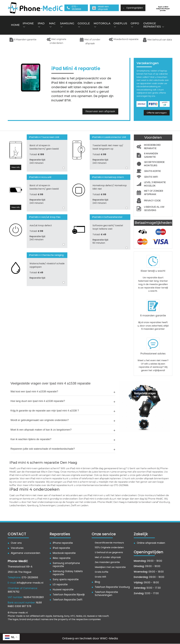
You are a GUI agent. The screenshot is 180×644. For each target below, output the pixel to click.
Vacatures (17, 548)
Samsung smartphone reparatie (66, 565)
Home (15, 25)
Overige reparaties (153, 25)
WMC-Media (109, 639)
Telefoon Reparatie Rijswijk (69, 595)
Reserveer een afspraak (100, 111)
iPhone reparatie (63, 543)
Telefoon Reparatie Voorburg (112, 587)
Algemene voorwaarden (26, 553)
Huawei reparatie (63, 590)
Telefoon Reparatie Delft (68, 600)
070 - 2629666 (74, 8)
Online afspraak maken (151, 543)
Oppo (135, 25)
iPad (41, 25)
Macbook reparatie (64, 553)
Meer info (16, 168)
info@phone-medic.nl (30, 583)
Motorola (102, 25)
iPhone (28, 25)
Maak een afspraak (100, 8)
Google (84, 25)
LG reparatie (60, 585)
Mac (52, 25)
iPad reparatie (61, 548)
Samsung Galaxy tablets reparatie (68, 573)
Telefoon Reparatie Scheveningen (106, 594)
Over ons (16, 543)
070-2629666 (30, 578)
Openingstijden (133, 8)
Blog (97, 582)
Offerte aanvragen (157, 113)
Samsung (67, 25)
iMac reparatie (62, 558)
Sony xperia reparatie (66, 580)
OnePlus (120, 25)
